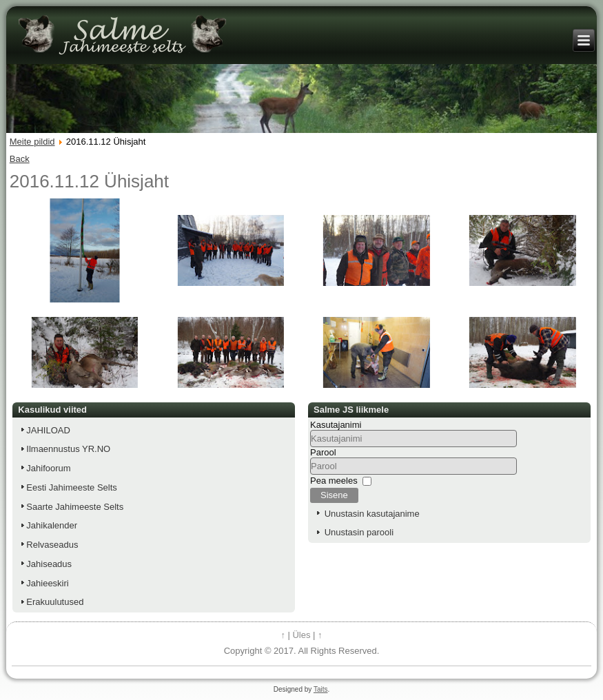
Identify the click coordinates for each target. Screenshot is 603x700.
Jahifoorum (48, 468)
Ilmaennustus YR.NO (68, 449)
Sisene (334, 495)
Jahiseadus (49, 564)
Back (20, 159)
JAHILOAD (48, 430)
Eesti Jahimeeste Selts (72, 487)
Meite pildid (32, 142)
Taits (321, 689)
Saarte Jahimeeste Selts (75, 507)
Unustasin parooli (359, 532)
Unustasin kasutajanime (372, 514)
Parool (323, 452)
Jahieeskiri (47, 583)
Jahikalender (52, 525)
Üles (301, 635)
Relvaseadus (52, 545)
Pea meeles (334, 481)
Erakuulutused (55, 602)
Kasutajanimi (336, 425)
